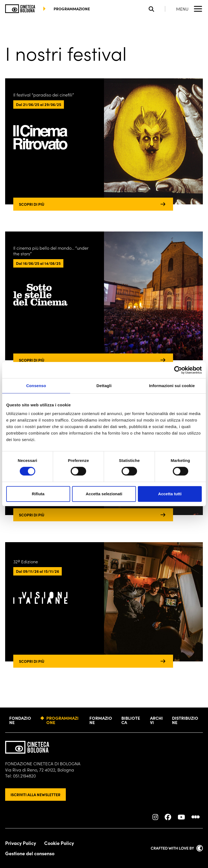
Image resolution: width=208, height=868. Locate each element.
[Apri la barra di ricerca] (157, 9)
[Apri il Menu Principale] (189, 9)
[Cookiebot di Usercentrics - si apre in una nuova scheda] (178, 370)
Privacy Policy (21, 843)
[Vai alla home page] (20, 9)
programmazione (72, 9)
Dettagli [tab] (104, 386)
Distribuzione (185, 720)
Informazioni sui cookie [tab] (172, 386)
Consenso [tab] (36, 386)
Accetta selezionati (104, 494)
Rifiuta (38, 494)
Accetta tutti (170, 494)
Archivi (156, 720)
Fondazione (20, 720)
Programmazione (62, 720)
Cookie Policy (59, 843)
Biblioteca (131, 720)
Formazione (101, 720)
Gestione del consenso (30, 853)
